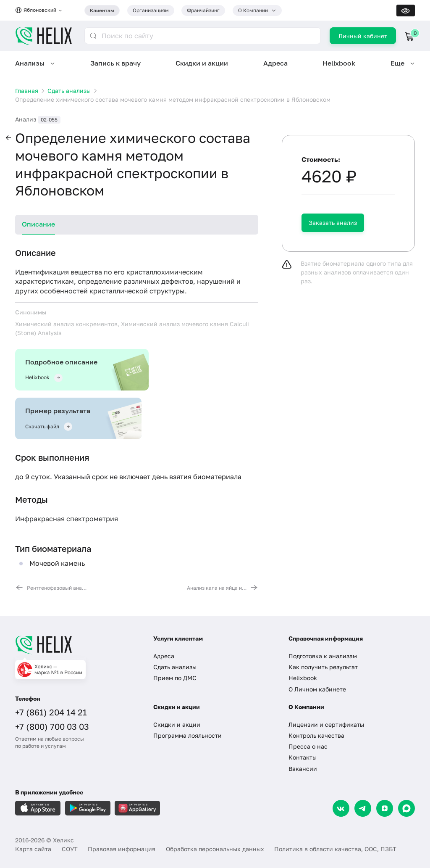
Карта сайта (33, 849)
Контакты (303, 757)
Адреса (275, 63)
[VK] (341, 808)
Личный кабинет (363, 36)
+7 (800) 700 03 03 (52, 726)
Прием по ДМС (175, 678)
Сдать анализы (175, 667)
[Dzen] (385, 808)
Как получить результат (323, 667)
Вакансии (303, 769)
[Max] (406, 808)
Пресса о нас (308, 746)
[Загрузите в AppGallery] (137, 808)
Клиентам (102, 10)
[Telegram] (363, 808)
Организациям (151, 10)
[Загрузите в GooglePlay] (88, 808)
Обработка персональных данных (215, 849)
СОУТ (70, 849)
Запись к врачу (115, 63)
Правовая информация (122, 849)
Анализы (30, 63)
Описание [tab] (38, 224)
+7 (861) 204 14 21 (51, 712)
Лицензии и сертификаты (326, 724)
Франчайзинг (203, 10)
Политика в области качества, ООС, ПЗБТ (335, 849)
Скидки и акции (202, 63)
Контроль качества (316, 735)
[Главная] (77, 645)
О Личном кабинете (317, 689)
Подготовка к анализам (323, 656)
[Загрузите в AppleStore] (38, 808)
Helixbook (339, 63)
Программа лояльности (187, 735)
